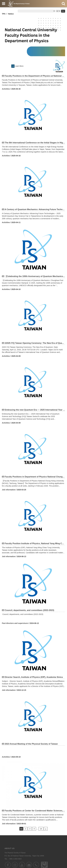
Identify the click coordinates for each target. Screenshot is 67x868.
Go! (63, 11)
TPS (4, 14)
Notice (11, 14)
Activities (6, 89)
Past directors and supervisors (15, 623)
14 (41, 829)
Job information (9, 490)
